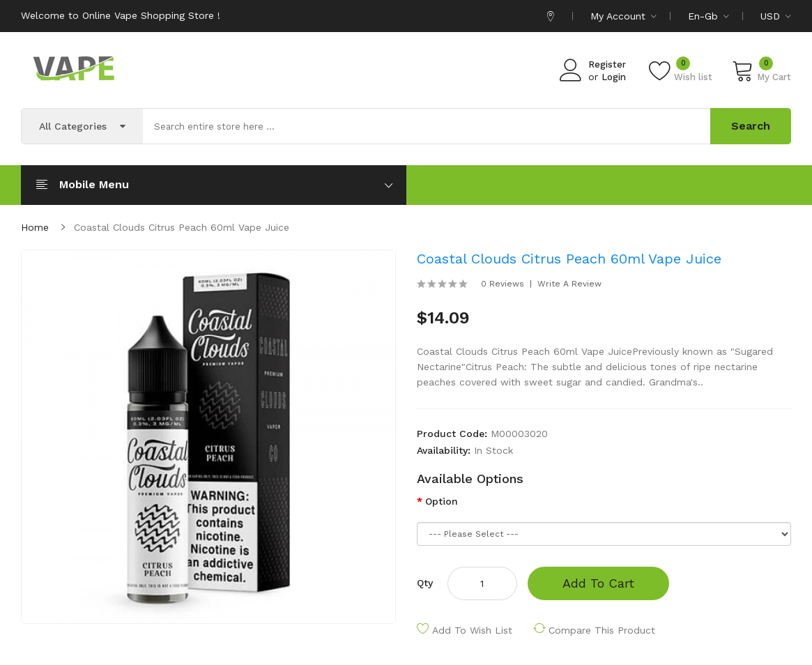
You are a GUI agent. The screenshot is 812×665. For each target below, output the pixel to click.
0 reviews (503, 284)
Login (614, 77)
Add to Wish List (472, 630)
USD (776, 16)
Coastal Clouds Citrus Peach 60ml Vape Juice (182, 227)
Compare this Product (602, 630)
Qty (425, 583)
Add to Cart (598, 583)
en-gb (708, 16)
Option (442, 501)
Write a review (569, 284)
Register (607, 64)
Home (35, 227)
